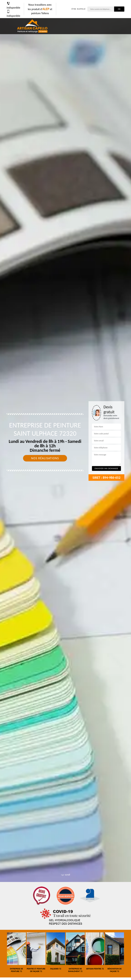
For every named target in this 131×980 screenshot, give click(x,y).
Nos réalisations (45, 458)
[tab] (65, 490)
